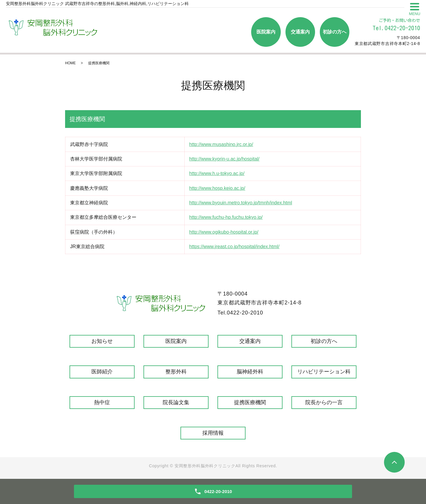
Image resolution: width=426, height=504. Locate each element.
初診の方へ (335, 32)
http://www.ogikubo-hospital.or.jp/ (224, 232)
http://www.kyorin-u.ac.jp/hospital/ (224, 159)
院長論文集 (176, 402)
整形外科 (176, 372)
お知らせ (102, 341)
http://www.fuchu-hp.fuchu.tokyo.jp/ (226, 217)
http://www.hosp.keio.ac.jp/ (217, 188)
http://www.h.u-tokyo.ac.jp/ (217, 173)
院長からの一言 (324, 402)
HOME (70, 63)
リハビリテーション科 (324, 372)
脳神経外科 (250, 372)
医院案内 (266, 32)
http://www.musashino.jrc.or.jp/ (221, 144)
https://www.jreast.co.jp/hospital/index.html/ (234, 247)
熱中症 (102, 402)
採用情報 (213, 433)
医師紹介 (102, 372)
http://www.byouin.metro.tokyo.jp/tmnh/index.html (241, 203)
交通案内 (300, 32)
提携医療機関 (250, 402)
